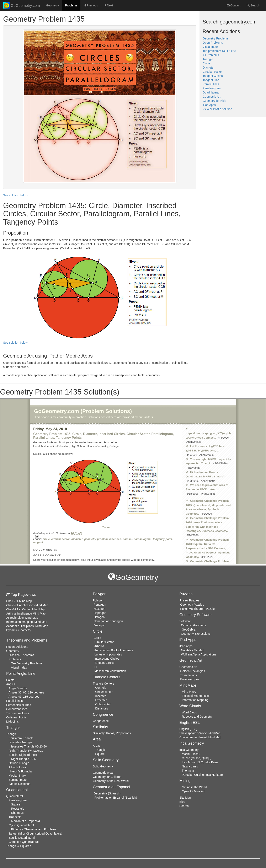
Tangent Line (211, 80)
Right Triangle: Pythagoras (26, 751)
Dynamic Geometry (19, 630)
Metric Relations (20, 784)
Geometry (52, 5)
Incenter (100, 696)
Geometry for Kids (214, 101)
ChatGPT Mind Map (19, 601)
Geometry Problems (216, 38)
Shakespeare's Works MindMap (200, 733)
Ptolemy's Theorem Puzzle (197, 609)
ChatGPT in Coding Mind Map (26, 609)
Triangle (208, 59)
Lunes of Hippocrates (108, 654)
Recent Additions (17, 647)
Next (109, 5)
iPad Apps (209, 105)
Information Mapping (195, 700)
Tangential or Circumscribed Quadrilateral (35, 834)
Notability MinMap (193, 650)
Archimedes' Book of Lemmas (114, 650)
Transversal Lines (18, 713)
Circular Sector (212, 72)
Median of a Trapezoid (25, 821)
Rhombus (17, 813)
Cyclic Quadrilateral (21, 825)
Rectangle (18, 809)
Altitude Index (17, 767)
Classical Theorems (22, 655)
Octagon (99, 617)
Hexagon (100, 609)
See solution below (15, 195)
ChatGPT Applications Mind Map (27, 605)
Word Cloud (190, 712)
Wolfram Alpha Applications (199, 654)
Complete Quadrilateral (24, 842)
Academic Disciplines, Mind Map (27, 626)
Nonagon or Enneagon (108, 621)
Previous (91, 5)
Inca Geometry (189, 750)
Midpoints (12, 722)
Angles (11, 684)
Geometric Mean (104, 773)
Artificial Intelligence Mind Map (26, 614)
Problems (71, 5)
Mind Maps (189, 692)
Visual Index (211, 47)
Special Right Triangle (23, 755)
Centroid (101, 688)
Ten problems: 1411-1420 (219, 51)
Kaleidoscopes (190, 679)
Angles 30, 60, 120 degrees (26, 692)
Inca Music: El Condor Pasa (200, 762)
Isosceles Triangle (20, 742)
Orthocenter (103, 704)
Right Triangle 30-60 (24, 759)
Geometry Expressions (196, 634)
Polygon (98, 600)
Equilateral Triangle (21, 738)
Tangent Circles (213, 76)
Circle (206, 63)
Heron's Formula (21, 771)
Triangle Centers (104, 684)
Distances (102, 708)
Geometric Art (212, 97)
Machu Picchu (191, 754)
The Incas (188, 771)
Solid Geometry (103, 766)
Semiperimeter (18, 780)
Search (253, 5)
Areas (97, 746)
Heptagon (100, 613)
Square (16, 804)
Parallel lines (211, 84)
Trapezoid (15, 817)
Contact (234, 5)
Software (185, 621)
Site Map (185, 798)
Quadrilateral (211, 92)
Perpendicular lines (19, 705)
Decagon (100, 625)
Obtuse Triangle (19, 763)
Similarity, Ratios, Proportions (112, 733)
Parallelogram (212, 88)
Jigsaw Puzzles (189, 600)
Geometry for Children (107, 777)
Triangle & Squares (19, 846)
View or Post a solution (217, 109)
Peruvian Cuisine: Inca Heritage (202, 775)
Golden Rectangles (193, 671)
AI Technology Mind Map (22, 618)
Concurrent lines (17, 709)
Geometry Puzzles (192, 605)
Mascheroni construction (110, 671)
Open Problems (213, 43)
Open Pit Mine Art (193, 791)
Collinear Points (16, 717)
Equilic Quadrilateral (22, 838)
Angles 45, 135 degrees (24, 697)
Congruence (101, 721)
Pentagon (100, 605)
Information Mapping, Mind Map (27, 622)
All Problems (211, 55)
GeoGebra (189, 629)
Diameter (209, 68)
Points (10, 680)
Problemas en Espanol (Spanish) (116, 798)
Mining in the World (194, 787)
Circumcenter (104, 692)
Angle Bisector (18, 688)
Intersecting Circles (107, 659)
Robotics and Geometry (197, 717)
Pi (96, 667)
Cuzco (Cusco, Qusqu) (197, 758)
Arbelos (99, 646)
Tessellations (188, 675)
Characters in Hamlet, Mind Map (200, 737)
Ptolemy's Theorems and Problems (34, 829)
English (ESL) (188, 729)
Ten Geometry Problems (27, 663)
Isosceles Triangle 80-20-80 (29, 746)
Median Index (17, 776)
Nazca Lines (190, 766)
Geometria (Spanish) (107, 793)
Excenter (101, 700)
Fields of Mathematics (196, 696)
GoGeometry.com (22, 5)
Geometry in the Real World (111, 781)
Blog (182, 802)
